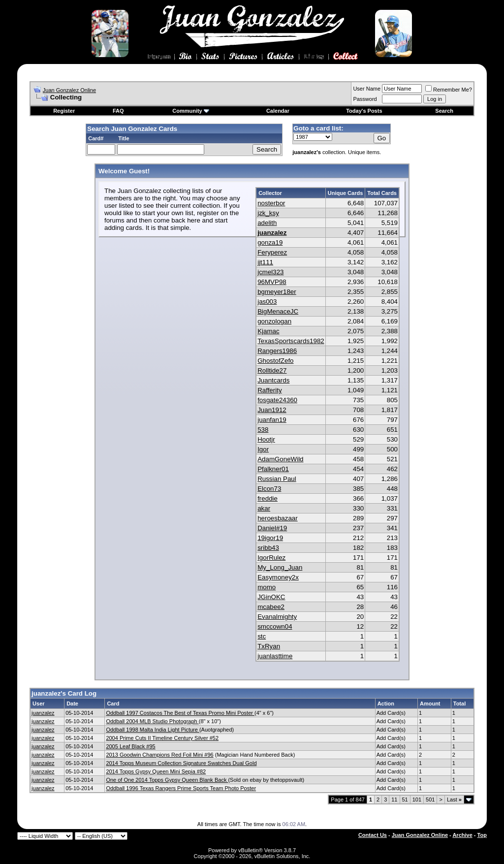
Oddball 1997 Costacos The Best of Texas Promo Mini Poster (180, 713)
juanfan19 (272, 420)
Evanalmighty (277, 617)
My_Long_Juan (280, 567)
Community (191, 111)
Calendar (278, 111)
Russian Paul (277, 479)
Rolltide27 (272, 370)
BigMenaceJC (278, 311)
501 (430, 800)
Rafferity (269, 390)
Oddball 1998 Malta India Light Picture (153, 730)
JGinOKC (271, 597)
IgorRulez (271, 558)
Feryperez (272, 252)
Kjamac (268, 331)
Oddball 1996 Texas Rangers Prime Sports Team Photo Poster (181, 788)
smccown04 (275, 626)
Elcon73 (269, 489)
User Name (367, 89)
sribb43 (268, 548)
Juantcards (273, 380)
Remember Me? (449, 90)
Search (444, 111)
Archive (462, 835)
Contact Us (373, 835)
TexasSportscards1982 (291, 341)
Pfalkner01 (273, 469)
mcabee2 (271, 607)
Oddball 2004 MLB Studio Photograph (152, 721)
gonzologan (274, 321)
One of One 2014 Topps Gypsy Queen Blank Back (167, 780)
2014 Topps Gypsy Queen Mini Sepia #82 (156, 771)
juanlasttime (275, 656)
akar (264, 508)
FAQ (118, 111)
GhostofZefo (275, 361)
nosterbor (271, 203)
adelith (267, 223)
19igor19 (270, 538)
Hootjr (266, 439)
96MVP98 (272, 282)
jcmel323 (270, 272)
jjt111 (265, 262)
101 (417, 800)
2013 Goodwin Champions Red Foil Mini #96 (159, 755)
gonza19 (270, 242)
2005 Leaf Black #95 (130, 746)
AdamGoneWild (280, 459)
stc (262, 636)
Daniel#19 (272, 528)
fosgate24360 (277, 400)
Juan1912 (272, 410)
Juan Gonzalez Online (69, 90)
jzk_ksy (268, 213)
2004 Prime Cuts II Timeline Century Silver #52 (162, 738)
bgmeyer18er (277, 292)
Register (64, 111)
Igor (263, 449)
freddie (268, 498)
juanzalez (272, 233)
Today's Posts (364, 111)
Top (482, 835)
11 (394, 800)
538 (263, 430)
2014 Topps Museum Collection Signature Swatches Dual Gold (181, 763)
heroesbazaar (278, 518)
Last (454, 800)
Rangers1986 (277, 351)
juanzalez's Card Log (64, 693)
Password (365, 99)
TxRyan (269, 646)
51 (405, 800)
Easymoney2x (278, 577)
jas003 (267, 302)
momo (267, 587)
